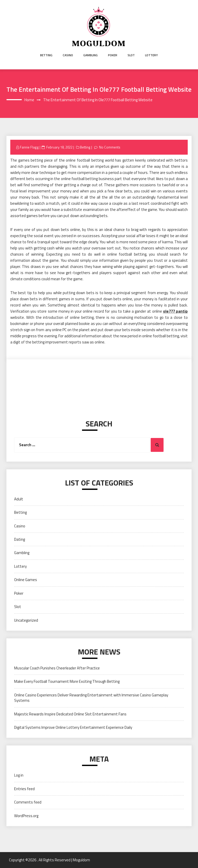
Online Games (26, 580)
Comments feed (28, 802)
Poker (113, 55)
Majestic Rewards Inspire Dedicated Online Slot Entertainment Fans (70, 714)
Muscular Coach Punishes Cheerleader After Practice (57, 668)
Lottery (151, 55)
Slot (131, 55)
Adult (19, 499)
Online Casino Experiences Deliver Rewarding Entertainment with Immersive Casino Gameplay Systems (91, 698)
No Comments (110, 147)
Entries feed (24, 789)
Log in (19, 775)
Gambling (91, 55)
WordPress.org (26, 816)
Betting (46, 55)
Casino (68, 55)
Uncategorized (26, 620)
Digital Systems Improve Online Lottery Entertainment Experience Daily (73, 727)
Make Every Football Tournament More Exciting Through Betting (67, 681)
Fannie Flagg (29, 147)
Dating (20, 539)
